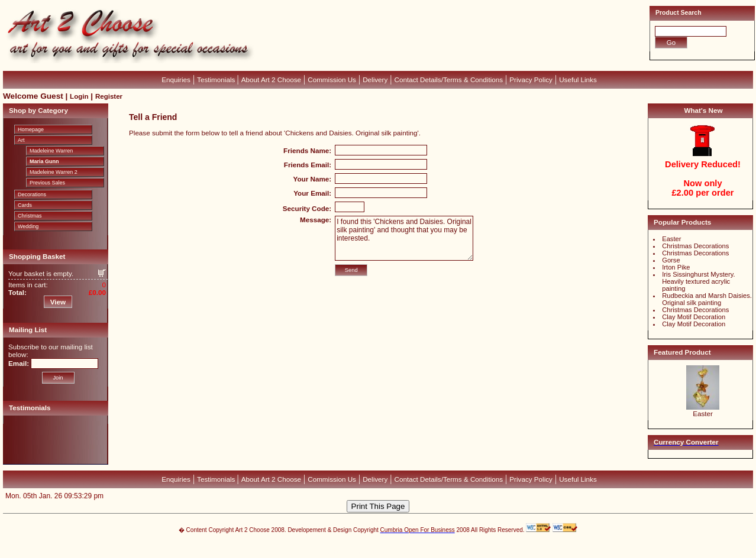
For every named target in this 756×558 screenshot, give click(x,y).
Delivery (375, 80)
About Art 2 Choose (271, 80)
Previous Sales (47, 183)
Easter (671, 239)
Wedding (28, 226)
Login (79, 96)
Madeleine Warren (51, 151)
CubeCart (390, 546)
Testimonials (217, 80)
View (58, 302)
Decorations (32, 194)
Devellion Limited (360, 552)
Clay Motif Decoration (694, 317)
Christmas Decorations (695, 246)
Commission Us (332, 80)
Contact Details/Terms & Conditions (449, 80)
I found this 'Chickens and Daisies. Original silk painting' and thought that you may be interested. (404, 238)
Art (21, 140)
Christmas (30, 216)
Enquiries (176, 80)
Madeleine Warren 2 (54, 172)
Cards (25, 205)
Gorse (671, 260)
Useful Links (578, 80)
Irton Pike (676, 267)
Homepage (31, 129)
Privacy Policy (531, 80)
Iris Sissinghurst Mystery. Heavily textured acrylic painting (699, 281)
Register (109, 96)
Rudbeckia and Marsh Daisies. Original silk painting (707, 299)
